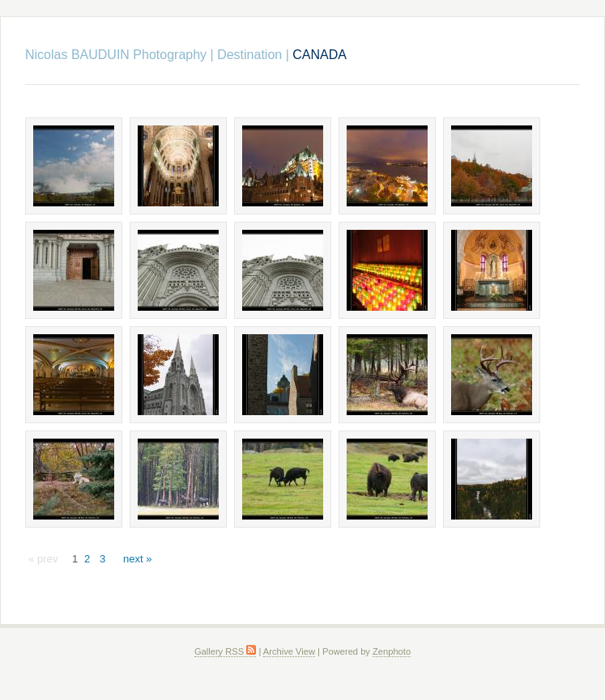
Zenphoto (392, 651)
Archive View (289, 651)
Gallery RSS (225, 651)
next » (138, 559)
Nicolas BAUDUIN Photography (116, 55)
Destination (249, 55)
